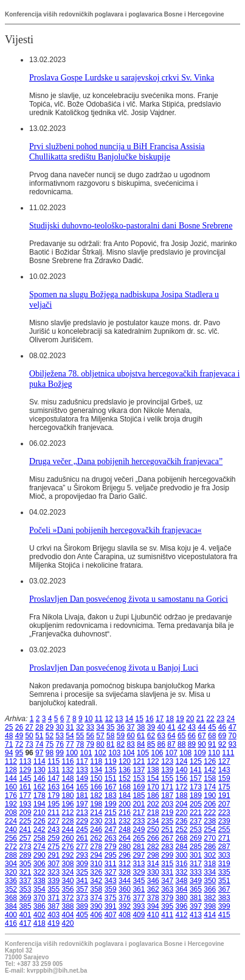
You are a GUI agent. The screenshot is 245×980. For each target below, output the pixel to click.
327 (111, 872)
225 (25, 821)
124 (182, 761)
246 (96, 830)
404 (68, 915)
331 (167, 872)
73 (29, 744)
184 (125, 795)
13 (119, 719)
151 (111, 778)
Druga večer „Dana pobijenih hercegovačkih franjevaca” (126, 461)
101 (86, 753)
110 (214, 753)
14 (129, 719)
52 (50, 736)
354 (40, 889)
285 (196, 847)
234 (153, 821)
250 (153, 830)
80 (100, 744)
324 (68, 872)
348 (182, 881)
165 (82, 787)
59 (121, 736)
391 (111, 906)
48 (9, 736)
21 (200, 719)
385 (25, 906)
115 (53, 761)
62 (151, 736)
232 (125, 821)
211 (53, 813)
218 (153, 813)
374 (96, 898)
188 (182, 795)
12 (109, 719)
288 (11, 855)
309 (82, 864)
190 (210, 795)
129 (25, 770)
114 (40, 761)
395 (167, 906)
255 (224, 830)
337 (25, 881)
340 (68, 881)
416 (11, 923)
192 (11, 804)
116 (68, 761)
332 (182, 872)
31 (70, 727)
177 (25, 795)
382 (210, 898)
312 (125, 864)
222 (210, 813)
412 (182, 915)
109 (200, 753)
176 (11, 795)
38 (141, 727)
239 (224, 821)
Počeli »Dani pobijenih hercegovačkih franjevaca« (116, 530)
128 (11, 770)
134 (96, 770)
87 (171, 744)
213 (82, 813)
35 (110, 727)
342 (96, 881)
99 (60, 753)
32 (80, 727)
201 (139, 804)
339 (53, 881)
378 (153, 898)
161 (25, 787)
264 (125, 838)
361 (139, 889)
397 (196, 906)
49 (19, 736)
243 (53, 830)
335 (224, 872)
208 (11, 813)
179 (53, 795)
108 (185, 753)
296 (125, 855)
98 (50, 753)
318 (210, 864)
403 (53, 915)
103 (114, 753)
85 (151, 744)
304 (11, 864)
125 (196, 761)
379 (167, 898)
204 (182, 804)
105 (143, 753)
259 (53, 838)
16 (149, 719)
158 (210, 778)
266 (153, 838)
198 (96, 804)
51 (39, 736)
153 (139, 778)
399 (224, 906)
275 (53, 847)
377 (139, 898)
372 (68, 898)
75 (50, 744)
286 (210, 847)
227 (53, 821)
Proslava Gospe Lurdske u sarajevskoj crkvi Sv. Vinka (122, 77)
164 (68, 787)
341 (82, 881)
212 (68, 813)
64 (171, 736)
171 (167, 787)
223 (224, 813)
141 (196, 770)
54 (70, 736)
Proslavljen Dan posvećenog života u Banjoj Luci (114, 668)
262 (96, 838)
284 (182, 847)
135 (111, 770)
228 (68, 821)
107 (171, 753)
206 (210, 804)
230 (96, 821)
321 (25, 872)
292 (68, 855)
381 (196, 898)
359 (111, 889)
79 (90, 744)
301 (196, 855)
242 (40, 830)
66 (192, 736)
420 (68, 923)
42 (181, 727)
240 (11, 830)
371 (53, 898)
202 (153, 804)
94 (9, 753)
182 (96, 795)
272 (11, 847)
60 (130, 736)
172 (182, 787)
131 (53, 770)
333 (196, 872)
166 (96, 787)
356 (68, 889)
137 (139, 770)
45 (212, 727)
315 (167, 864)
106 (157, 753)
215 (111, 813)
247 (111, 830)
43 (192, 727)
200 (125, 804)
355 (53, 889)
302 (210, 855)
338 (40, 881)
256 (11, 838)
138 (153, 770)
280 (125, 847)
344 (125, 881)
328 (125, 872)
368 (11, 898)
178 (40, 795)
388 (68, 906)
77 (70, 744)
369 (25, 898)
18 (170, 719)
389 (82, 906)
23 (220, 719)
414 (210, 915)
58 (110, 736)
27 (29, 727)
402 (40, 915)
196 (68, 804)
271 (224, 838)
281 (139, 847)
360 (125, 889)
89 (192, 744)
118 (96, 761)
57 (100, 736)
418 (40, 923)
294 (96, 855)
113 (25, 761)
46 (222, 727)
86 (161, 744)
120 (125, 761)
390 (96, 906)
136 (125, 770)
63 (161, 736)
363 (167, 889)
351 (224, 881)
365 (196, 889)
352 (11, 889)
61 (141, 736)
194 (40, 804)
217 (139, 813)
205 (196, 804)
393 (139, 906)
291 (53, 855)
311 (111, 864)
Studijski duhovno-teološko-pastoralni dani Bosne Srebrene (131, 225)
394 (153, 906)
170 (153, 787)
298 (153, 855)
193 (25, 804)
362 (153, 889)
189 (196, 795)
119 (111, 761)
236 (182, 821)
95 (19, 753)
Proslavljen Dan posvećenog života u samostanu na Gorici (129, 599)
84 (141, 744)
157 (196, 778)
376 (125, 898)
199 (111, 804)
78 (80, 744)
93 (232, 744)
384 (11, 906)
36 (121, 727)
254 (210, 830)
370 (40, 898)
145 (25, 778)
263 (111, 838)
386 (40, 906)
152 (125, 778)
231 (111, 821)
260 (68, 838)
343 (111, 881)
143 (224, 770)
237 (196, 821)
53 (60, 736)
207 (224, 804)
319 (224, 864)
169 (139, 787)
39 (151, 727)
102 (100, 753)
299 (167, 855)
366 (210, 889)
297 (139, 855)
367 (224, 889)
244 (68, 830)
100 (72, 753)
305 (25, 864)
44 (202, 727)
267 (167, 838)
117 (82, 761)
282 (153, 847)
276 (68, 847)
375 (111, 898)
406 (96, 915)
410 (153, 915)
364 (182, 889)
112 (11, 761)
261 (82, 838)
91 (212, 744)
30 (60, 727)
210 (40, 813)
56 (90, 736)
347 (167, 881)
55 (80, 736)
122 (153, 761)
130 (40, 770)
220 (182, 813)
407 (111, 915)
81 (110, 744)
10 (88, 719)
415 (224, 915)
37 (130, 727)
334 (210, 872)
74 (39, 744)
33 (90, 727)
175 (224, 787)
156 (182, 778)
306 (40, 864)
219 (167, 813)
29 (50, 727)
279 (111, 847)
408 (125, 915)
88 (181, 744)
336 (11, 881)
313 (139, 864)
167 (111, 787)
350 (210, 881)
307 (53, 864)
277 (82, 847)
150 (96, 778)
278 (96, 847)
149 (82, 778)
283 (167, 847)
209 (25, 813)
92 (222, 744)
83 (130, 744)
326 (96, 872)
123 (167, 761)
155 (167, 778)
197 (82, 804)
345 (139, 881)
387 (53, 906)
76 (60, 744)
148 (68, 778)
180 (68, 795)
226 (40, 821)
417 (25, 923)
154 (153, 778)
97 (39, 753)
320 (11, 872)
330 (153, 872)
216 (125, 813)
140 (182, 770)
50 (29, 736)
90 (202, 744)
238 (210, 821)
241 (25, 830)
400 (11, 915)
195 (53, 804)
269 (196, 838)
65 (181, 736)
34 (100, 727)
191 (224, 795)
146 (40, 778)
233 (139, 821)
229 (82, 821)
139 (167, 770)
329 (139, 872)
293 (82, 855)
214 (96, 813)
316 (182, 864)
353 (25, 889)
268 (182, 838)
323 (53, 872)
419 (53, 923)
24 (231, 719)
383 (224, 898)
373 (82, 898)
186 (153, 795)
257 (25, 838)
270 (210, 838)
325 (82, 872)
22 (210, 719)
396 (182, 906)
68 (212, 736)
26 (19, 727)
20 (190, 719)
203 (167, 804)
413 (196, 915)
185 (139, 795)
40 (161, 727)
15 (140, 719)
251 (167, 830)
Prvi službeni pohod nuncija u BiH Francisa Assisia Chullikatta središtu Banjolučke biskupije (117, 151)
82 (121, 744)
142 (210, 770)
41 (171, 727)
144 (11, 778)
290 (40, 855)
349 (196, 881)
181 (82, 795)
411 (167, 915)
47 (232, 727)
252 (182, 830)
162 (40, 787)
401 (25, 915)
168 (125, 787)
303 (224, 855)
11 (99, 719)
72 (19, 744)
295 (111, 855)
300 (182, 855)
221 (196, 813)
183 (111, 795)
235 (167, 821)
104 (129, 753)
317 (196, 864)
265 (139, 838)
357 (82, 889)
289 (25, 855)
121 (139, 761)
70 (232, 736)
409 (139, 915)
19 (180, 719)
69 (222, 736)
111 (228, 753)
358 (96, 889)
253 (196, 830)
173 (196, 787)
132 (68, 770)
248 (125, 830)
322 (40, 872)
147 (53, 778)
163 (53, 787)
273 (25, 847)
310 (96, 864)
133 (82, 770)
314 (153, 864)
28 (39, 727)
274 (40, 847)
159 (224, 778)
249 (139, 830)
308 (68, 864)
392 (125, 906)
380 (182, 898)
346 (153, 881)
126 (210, 761)
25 (9, 727)
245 (82, 830)
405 (82, 915)
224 (11, 821)
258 (40, 838)
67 (202, 736)
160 (11, 787)
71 (9, 744)
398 (210, 906)
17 (160, 719)
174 (210, 787)
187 (167, 795)
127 (224, 761)
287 (224, 847)
